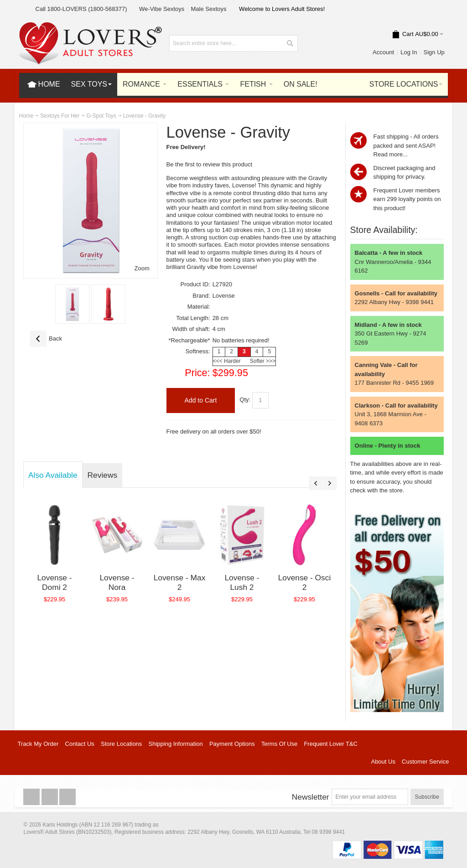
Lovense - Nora (117, 583)
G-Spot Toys (101, 116)
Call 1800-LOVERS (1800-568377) (81, 9)
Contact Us (80, 744)
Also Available (53, 475)
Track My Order (38, 744)
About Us (383, 762)
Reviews (102, 475)
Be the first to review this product (210, 164)
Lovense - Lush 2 (242, 583)
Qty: (245, 400)
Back (46, 339)
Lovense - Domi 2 (54, 583)
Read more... (391, 154)
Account (383, 52)
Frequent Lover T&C (331, 744)
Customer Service (425, 762)
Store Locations (121, 744)
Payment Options (232, 744)
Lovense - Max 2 (180, 583)
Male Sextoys (208, 9)
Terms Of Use (279, 744)
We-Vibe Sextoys (162, 9)
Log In (409, 52)
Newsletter (311, 797)
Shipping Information (176, 744)
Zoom (142, 268)
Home (26, 116)
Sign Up (434, 52)
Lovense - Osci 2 (305, 583)
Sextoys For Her (60, 116)
